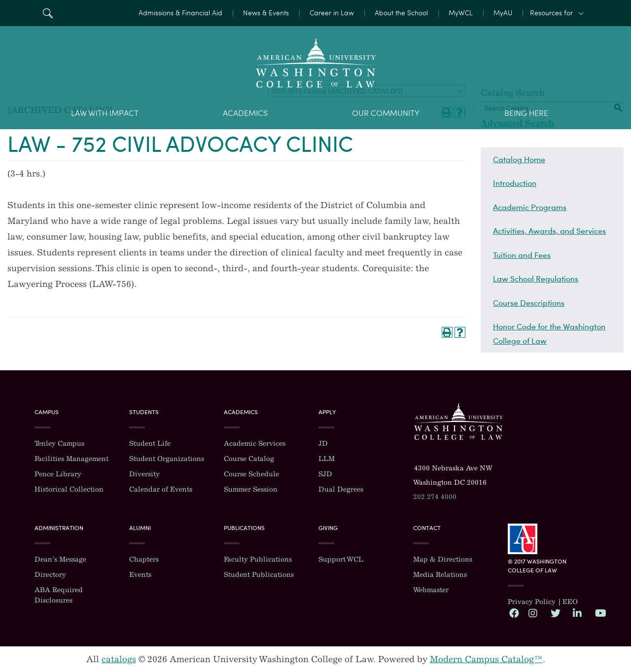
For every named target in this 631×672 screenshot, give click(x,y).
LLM (327, 459)
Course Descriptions (529, 303)
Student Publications (259, 575)
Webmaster (431, 590)
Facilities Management (71, 459)
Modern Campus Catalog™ (486, 659)
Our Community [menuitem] (386, 113)
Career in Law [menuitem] (332, 13)
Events (140, 575)
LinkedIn (577, 613)
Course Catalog (249, 459)
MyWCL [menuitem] (461, 13)
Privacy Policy (532, 602)
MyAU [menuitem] (503, 13)
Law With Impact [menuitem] (105, 113)
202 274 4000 (435, 497)
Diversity (144, 474)
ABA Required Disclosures (59, 595)
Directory (50, 575)
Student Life (150, 443)
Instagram (533, 613)
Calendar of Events (161, 489)
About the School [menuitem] (401, 13)
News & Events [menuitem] (266, 13)
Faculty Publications (258, 559)
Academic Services (255, 443)
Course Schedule (251, 474)
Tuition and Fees (522, 255)
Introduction (515, 183)
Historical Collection (69, 489)
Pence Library (58, 474)
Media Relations (440, 575)
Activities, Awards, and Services (549, 231)
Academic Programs (530, 207)
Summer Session (251, 489)
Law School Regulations (536, 279)
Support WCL (341, 559)
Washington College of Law (458, 422)
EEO (570, 602)
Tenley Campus (59, 443)
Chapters (144, 559)
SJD (325, 474)
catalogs (119, 659)
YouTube (599, 613)
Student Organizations (167, 459)
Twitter (555, 613)
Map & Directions (443, 559)
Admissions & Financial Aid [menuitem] (180, 13)
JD (323, 443)
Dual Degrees (341, 489)
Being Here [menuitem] (526, 113)
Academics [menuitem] (245, 113)
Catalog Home (519, 159)
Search (48, 13)
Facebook (514, 613)
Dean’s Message (60, 559)
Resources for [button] (551, 13)
